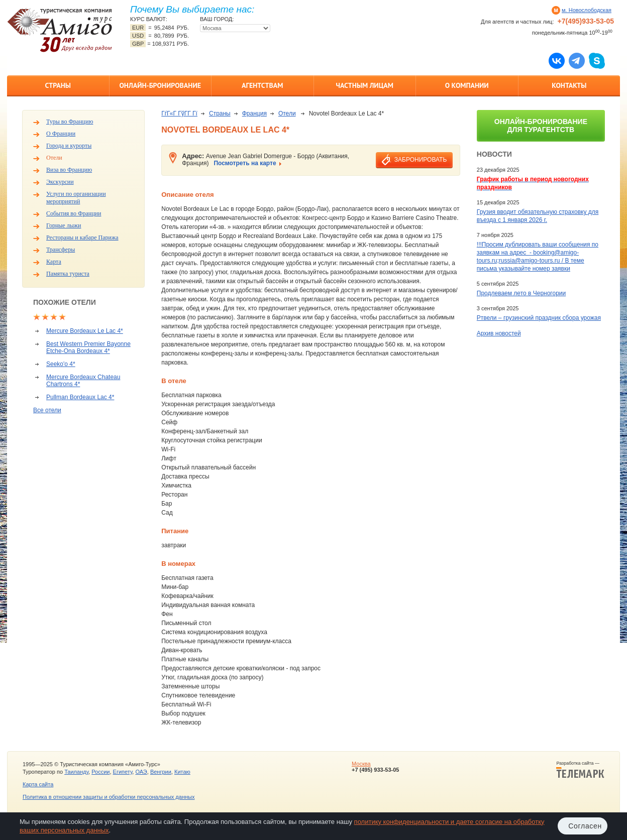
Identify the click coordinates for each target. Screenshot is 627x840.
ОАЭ (141, 772)
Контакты (569, 85)
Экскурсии (60, 182)
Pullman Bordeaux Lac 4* (80, 397)
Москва (361, 764)
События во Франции (74, 213)
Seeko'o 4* (61, 364)
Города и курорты (69, 146)
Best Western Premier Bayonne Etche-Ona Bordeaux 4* (88, 347)
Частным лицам (365, 85)
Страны (58, 85)
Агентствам (262, 85)
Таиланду (76, 772)
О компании (467, 85)
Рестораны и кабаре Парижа (82, 237)
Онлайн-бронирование (160, 85)
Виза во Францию (69, 170)
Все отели (47, 410)
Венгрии (161, 772)
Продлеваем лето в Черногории (521, 293)
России (100, 772)
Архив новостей (499, 333)
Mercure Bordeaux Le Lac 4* (85, 331)
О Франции (61, 134)
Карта (54, 262)
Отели (54, 158)
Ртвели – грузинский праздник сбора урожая (539, 318)
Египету (123, 772)
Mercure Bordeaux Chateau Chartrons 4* (83, 381)
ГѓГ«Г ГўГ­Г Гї (179, 113)
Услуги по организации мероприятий (76, 198)
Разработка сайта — (580, 770)
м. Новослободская (587, 10)
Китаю (182, 772)
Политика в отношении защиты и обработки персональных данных (109, 797)
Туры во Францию (70, 122)
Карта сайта (38, 784)
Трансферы (61, 250)
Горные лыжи (64, 225)
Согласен (585, 826)
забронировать (421, 160)
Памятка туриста (68, 274)
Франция (254, 113)
